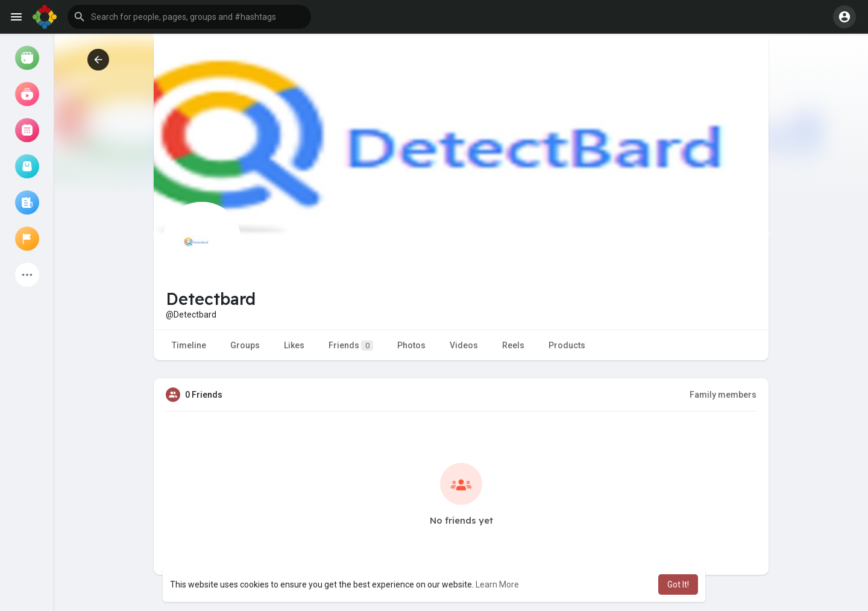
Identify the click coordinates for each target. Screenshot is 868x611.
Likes (294, 345)
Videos (464, 345)
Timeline (189, 345)
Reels (513, 345)
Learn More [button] (497, 584)
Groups (245, 345)
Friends (351, 346)
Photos (411, 345)
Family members (723, 395)
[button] (189, 17)
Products (567, 345)
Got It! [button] (678, 584)
